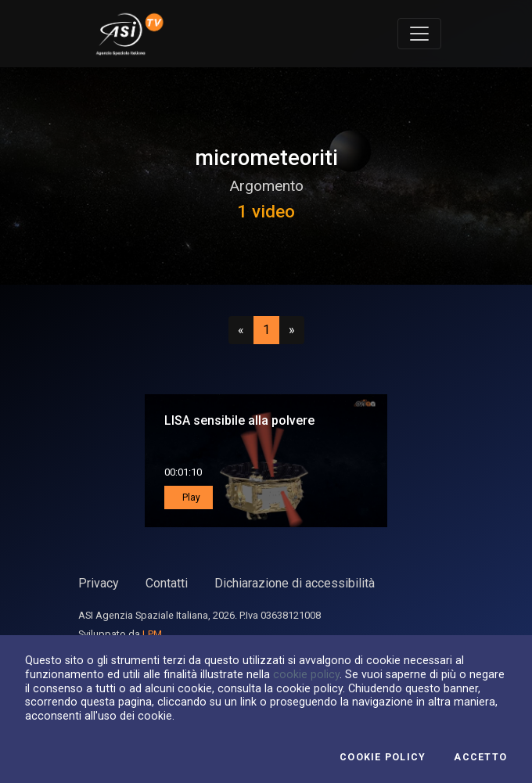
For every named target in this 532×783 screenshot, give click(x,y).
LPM (152, 634)
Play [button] (190, 497)
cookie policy (306, 674)
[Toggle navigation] (419, 34)
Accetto (480, 757)
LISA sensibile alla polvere (239, 420)
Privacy (99, 583)
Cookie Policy (383, 757)
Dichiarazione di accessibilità (295, 583)
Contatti (167, 583)
